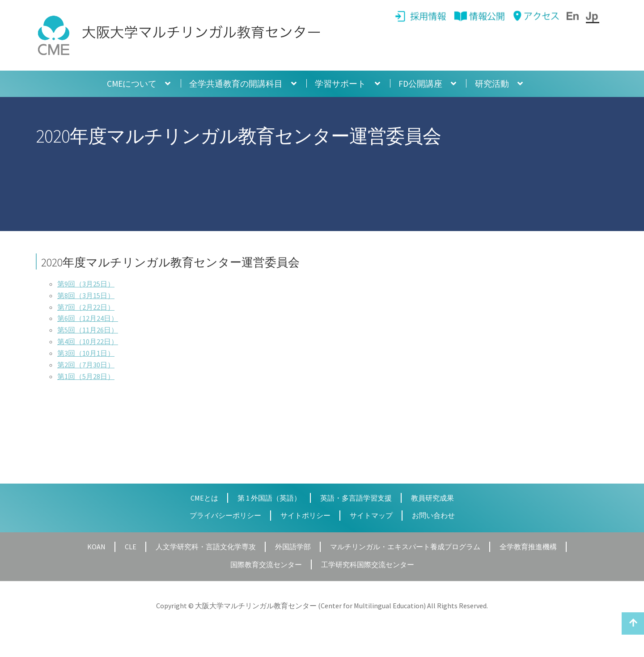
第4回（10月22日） (88, 341)
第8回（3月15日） (86, 295)
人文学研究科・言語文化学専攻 (206, 547)
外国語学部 (293, 547)
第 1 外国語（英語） (269, 498)
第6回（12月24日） (88, 318)
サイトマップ (371, 515)
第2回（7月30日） (86, 365)
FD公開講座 (420, 84)
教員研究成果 (432, 498)
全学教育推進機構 (528, 547)
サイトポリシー (305, 515)
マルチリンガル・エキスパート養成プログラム (405, 547)
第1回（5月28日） (86, 376)
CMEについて (132, 84)
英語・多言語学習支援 (356, 498)
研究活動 (492, 84)
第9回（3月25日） (86, 284)
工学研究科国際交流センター (368, 564)
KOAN (96, 547)
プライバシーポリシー (225, 515)
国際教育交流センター (266, 564)
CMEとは (204, 498)
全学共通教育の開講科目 (236, 84)
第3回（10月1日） (86, 353)
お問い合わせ (433, 515)
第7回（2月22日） (86, 307)
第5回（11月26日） (88, 330)
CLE (131, 547)
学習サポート (340, 84)
